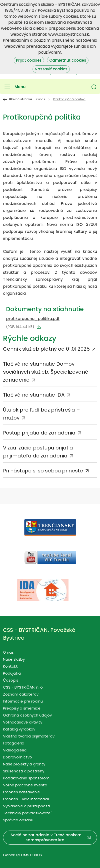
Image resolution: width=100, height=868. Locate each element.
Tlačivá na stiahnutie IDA (34, 395)
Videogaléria (15, 750)
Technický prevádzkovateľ (27, 813)
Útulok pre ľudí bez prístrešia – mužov (41, 414)
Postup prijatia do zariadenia (39, 433)
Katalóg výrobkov (19, 729)
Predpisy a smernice (22, 708)
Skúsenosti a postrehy (24, 771)
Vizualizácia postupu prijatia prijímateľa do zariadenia (38, 452)
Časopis (11, 680)
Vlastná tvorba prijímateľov (29, 736)
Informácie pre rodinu (23, 701)
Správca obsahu (18, 820)
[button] (94, 87)
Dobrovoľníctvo (17, 757)
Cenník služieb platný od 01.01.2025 (46, 349)
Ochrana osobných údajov (27, 715)
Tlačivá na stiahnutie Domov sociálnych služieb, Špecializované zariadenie (46, 372)
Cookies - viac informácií (26, 799)
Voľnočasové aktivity (23, 722)
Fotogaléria (14, 743)
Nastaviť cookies (51, 69)
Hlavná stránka (20, 99)
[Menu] (14, 87)
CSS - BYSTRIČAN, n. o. (23, 687)
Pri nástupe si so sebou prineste (43, 471)
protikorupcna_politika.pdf (33, 319)
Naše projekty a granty (24, 764)
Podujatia (12, 673)
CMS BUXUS (31, 855)
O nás (41, 99)
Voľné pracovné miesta (25, 785)
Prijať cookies (29, 60)
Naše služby (14, 659)
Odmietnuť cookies (68, 60)
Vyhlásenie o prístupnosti (26, 806)
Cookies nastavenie (21, 792)
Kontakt (10, 666)
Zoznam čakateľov (21, 694)
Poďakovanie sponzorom (26, 778)
